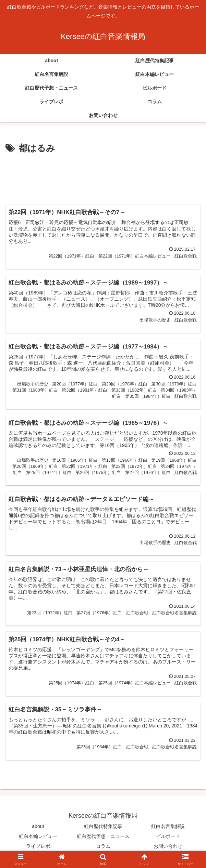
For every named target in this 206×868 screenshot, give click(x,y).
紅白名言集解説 (168, 826)
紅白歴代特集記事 (103, 826)
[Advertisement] (103, 177)
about (38, 826)
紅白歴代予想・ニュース (103, 836)
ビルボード (168, 836)
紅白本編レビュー (38, 836)
